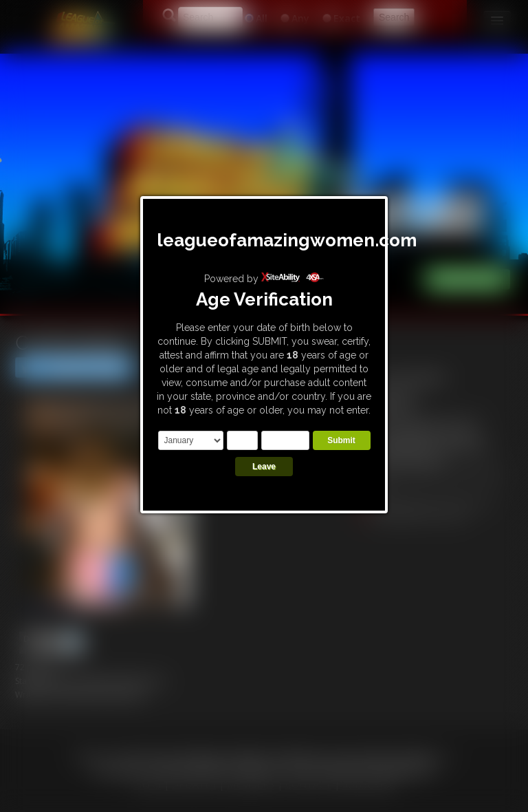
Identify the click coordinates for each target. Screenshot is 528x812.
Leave (264, 467)
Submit (341, 440)
